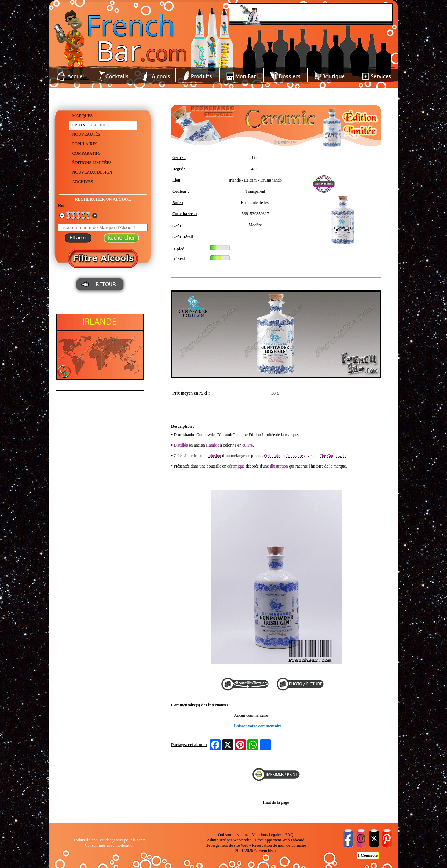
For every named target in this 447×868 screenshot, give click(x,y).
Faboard (297, 840)
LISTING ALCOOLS (90, 125)
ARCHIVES (83, 182)
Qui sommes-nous (233, 835)
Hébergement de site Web (227, 845)
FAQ (289, 835)
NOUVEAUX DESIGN (92, 172)
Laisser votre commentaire (258, 726)
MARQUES (83, 116)
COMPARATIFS (87, 153)
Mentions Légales (267, 835)
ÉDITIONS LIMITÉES (92, 163)
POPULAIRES (85, 144)
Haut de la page (276, 802)
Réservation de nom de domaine (279, 845)
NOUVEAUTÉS (86, 134)
